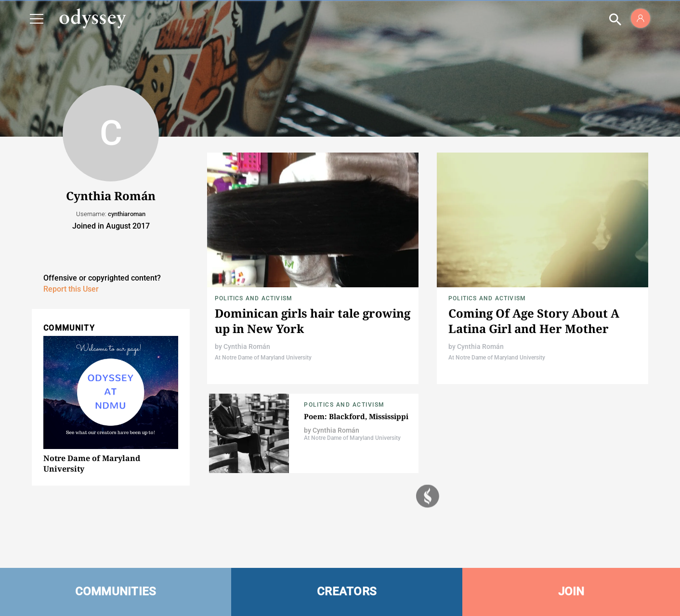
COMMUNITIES (116, 591)
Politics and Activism (254, 298)
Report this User (71, 289)
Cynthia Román (247, 346)
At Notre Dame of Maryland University (263, 358)
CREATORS (347, 591)
